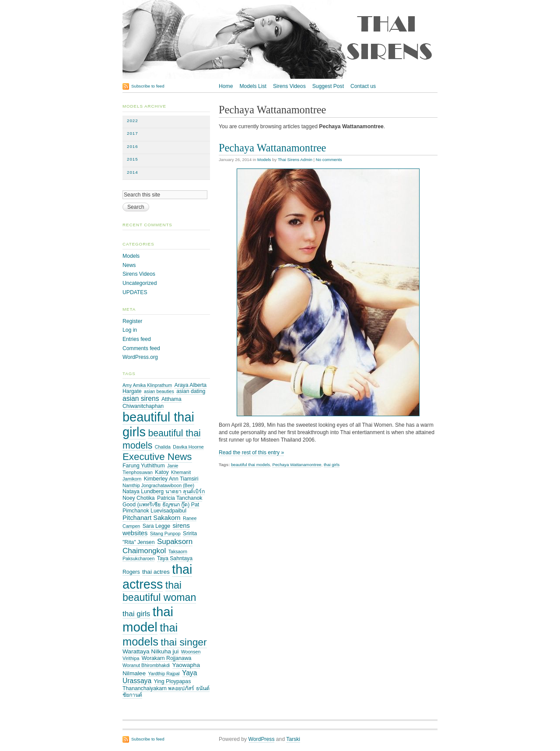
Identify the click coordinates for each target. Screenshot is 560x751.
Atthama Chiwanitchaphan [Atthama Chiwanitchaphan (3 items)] (152, 403)
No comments (329, 160)
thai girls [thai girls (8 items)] (136, 614)
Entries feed (137, 339)
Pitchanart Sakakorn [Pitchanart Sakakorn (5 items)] (152, 518)
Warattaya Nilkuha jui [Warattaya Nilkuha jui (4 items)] (150, 651)
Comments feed (141, 348)
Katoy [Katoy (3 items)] (162, 472)
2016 (133, 146)
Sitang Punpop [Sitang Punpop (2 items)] (165, 533)
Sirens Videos (289, 86)
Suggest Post (328, 86)
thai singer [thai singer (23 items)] (184, 642)
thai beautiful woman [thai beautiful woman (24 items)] (159, 591)
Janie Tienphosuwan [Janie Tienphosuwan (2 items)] (150, 469)
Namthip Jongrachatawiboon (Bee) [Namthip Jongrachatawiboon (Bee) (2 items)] (158, 485)
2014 (133, 172)
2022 (133, 121)
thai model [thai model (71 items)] (148, 619)
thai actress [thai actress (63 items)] (157, 577)
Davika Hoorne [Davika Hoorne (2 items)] (188, 447)
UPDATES (135, 292)
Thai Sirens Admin (295, 160)
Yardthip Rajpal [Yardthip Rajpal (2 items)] (164, 674)
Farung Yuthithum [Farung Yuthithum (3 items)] (144, 466)
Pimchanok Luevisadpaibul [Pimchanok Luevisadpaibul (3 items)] (154, 511)
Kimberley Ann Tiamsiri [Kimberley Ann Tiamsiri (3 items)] (171, 479)
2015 (133, 159)
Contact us (363, 86)
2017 (133, 133)
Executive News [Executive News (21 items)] (157, 457)
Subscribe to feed (148, 86)
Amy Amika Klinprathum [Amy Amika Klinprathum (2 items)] (147, 385)
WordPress (262, 739)
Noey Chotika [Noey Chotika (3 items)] (139, 498)
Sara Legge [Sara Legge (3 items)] (156, 526)
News (129, 265)
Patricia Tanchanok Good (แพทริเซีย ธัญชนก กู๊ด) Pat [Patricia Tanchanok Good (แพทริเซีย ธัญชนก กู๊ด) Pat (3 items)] (162, 501)
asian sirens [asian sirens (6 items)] (141, 398)
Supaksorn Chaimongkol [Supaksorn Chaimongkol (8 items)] (157, 546)
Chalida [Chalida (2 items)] (163, 447)
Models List (253, 86)
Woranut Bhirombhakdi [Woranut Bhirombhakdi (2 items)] (146, 665)
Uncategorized (140, 283)
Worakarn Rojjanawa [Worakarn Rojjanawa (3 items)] (167, 658)
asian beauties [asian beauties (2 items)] (159, 391)
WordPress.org (140, 357)
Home (226, 86)
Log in (130, 330)
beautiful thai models (250, 465)
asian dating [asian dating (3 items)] (191, 391)
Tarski (293, 739)
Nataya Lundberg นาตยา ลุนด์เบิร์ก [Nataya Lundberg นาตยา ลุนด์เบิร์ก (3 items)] (164, 491)
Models (264, 160)
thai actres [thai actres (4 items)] (156, 572)
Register (132, 321)
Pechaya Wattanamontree (272, 148)
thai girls (332, 465)
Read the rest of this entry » (251, 453)
